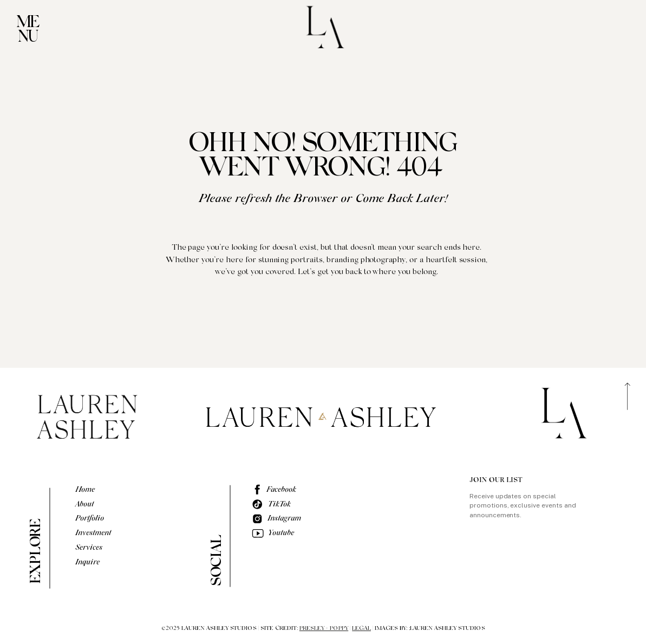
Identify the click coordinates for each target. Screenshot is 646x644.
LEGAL (361, 629)
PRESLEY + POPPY (324, 629)
